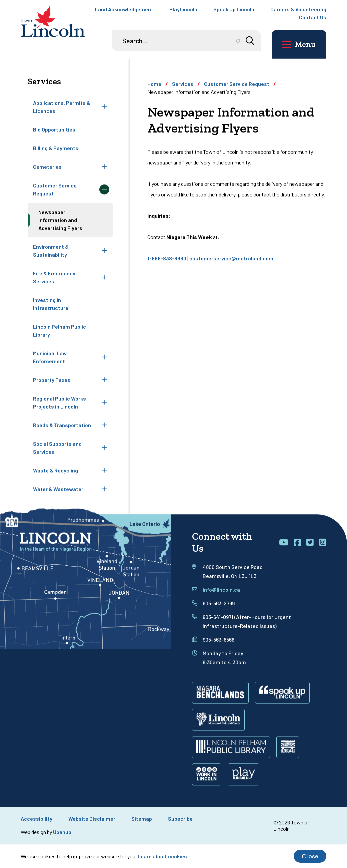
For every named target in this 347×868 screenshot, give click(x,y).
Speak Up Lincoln (234, 9)
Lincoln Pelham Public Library (59, 330)
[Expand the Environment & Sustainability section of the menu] (104, 251)
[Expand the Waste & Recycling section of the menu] (104, 470)
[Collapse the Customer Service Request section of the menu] (104, 189)
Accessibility (36, 819)
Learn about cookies (162, 856)
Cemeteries (47, 167)
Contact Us (313, 17)
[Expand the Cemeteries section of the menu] (104, 167)
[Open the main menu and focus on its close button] (299, 44)
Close (310, 856)
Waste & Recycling (55, 470)
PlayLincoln (183, 9)
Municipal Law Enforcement (50, 357)
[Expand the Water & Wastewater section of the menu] (104, 489)
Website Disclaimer (92, 819)
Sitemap (142, 819)
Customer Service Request (55, 189)
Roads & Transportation (62, 425)
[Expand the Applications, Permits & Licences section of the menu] (104, 107)
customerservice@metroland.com (231, 258)
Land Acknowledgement (124, 9)
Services (183, 84)
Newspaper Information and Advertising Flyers (60, 220)
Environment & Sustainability (51, 251)
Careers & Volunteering (298, 9)
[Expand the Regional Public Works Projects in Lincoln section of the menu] (104, 403)
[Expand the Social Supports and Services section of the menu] (104, 448)
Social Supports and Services (57, 448)
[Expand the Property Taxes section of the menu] (104, 380)
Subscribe (180, 819)
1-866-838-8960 (167, 258)
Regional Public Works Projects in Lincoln (59, 402)
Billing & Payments (56, 148)
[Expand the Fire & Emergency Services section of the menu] (104, 277)
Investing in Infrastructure (51, 304)
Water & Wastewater (58, 489)
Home (154, 84)
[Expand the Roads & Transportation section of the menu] (104, 425)
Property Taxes (52, 380)
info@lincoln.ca (221, 589)
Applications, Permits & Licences (62, 107)
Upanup (62, 832)
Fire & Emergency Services (54, 277)
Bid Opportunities (54, 129)
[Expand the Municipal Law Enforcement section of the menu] (104, 357)
